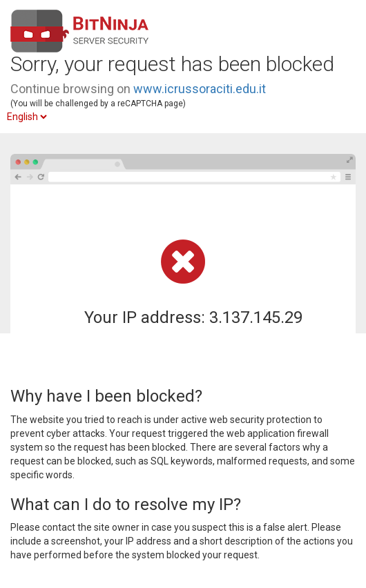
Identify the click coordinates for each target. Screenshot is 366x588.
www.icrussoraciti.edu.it (200, 89)
